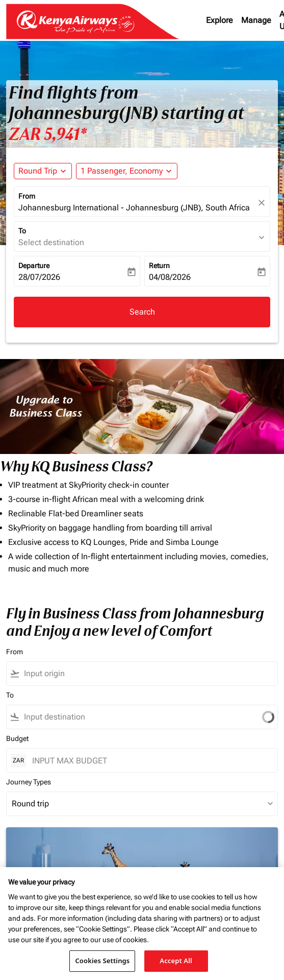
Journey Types (29, 782)
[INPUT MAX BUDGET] (150, 761)
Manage (256, 20)
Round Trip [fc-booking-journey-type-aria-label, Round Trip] (38, 171)
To (22, 231)
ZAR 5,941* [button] (48, 134)
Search (142, 312)
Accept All (176, 961)
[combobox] (133, 674)
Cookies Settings (102, 961)
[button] (127, 171)
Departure (34, 266)
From (27, 196)
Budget (17, 738)
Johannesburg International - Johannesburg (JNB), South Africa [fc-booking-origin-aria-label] (134, 208)
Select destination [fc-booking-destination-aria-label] (51, 242)
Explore (220, 20)
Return (159, 266)
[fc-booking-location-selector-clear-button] (263, 202)
